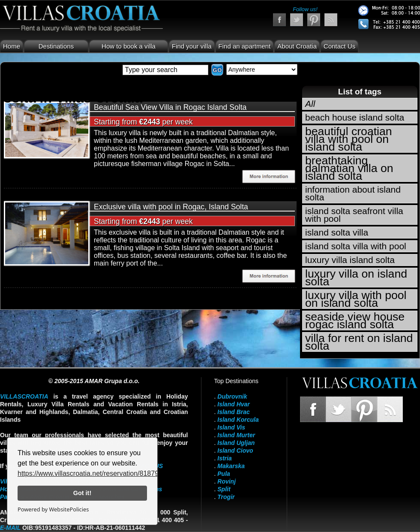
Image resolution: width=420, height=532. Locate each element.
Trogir (226, 497)
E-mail (10, 528)
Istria (224, 458)
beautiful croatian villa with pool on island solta (349, 139)
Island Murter (236, 435)
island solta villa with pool (356, 246)
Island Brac (233, 412)
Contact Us (339, 46)
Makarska (231, 466)
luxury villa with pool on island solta (356, 299)
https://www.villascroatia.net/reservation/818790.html (97, 473)
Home (12, 46)
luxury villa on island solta (356, 278)
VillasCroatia (24, 396)
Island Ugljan (236, 443)
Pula (224, 474)
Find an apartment (245, 46)
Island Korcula (238, 420)
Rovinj (226, 481)
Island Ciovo (235, 450)
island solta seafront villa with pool (354, 215)
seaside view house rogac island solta (355, 320)
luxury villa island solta (350, 260)
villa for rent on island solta (359, 342)
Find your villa (192, 46)
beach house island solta (355, 117)
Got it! (82, 493)
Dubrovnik (232, 396)
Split (224, 489)
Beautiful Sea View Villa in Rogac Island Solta (170, 107)
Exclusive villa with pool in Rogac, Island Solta (171, 207)
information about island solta (353, 193)
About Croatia (297, 46)
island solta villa (337, 232)
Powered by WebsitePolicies (53, 509)
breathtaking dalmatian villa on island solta (349, 168)
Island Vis (231, 427)
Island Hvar (233, 404)
